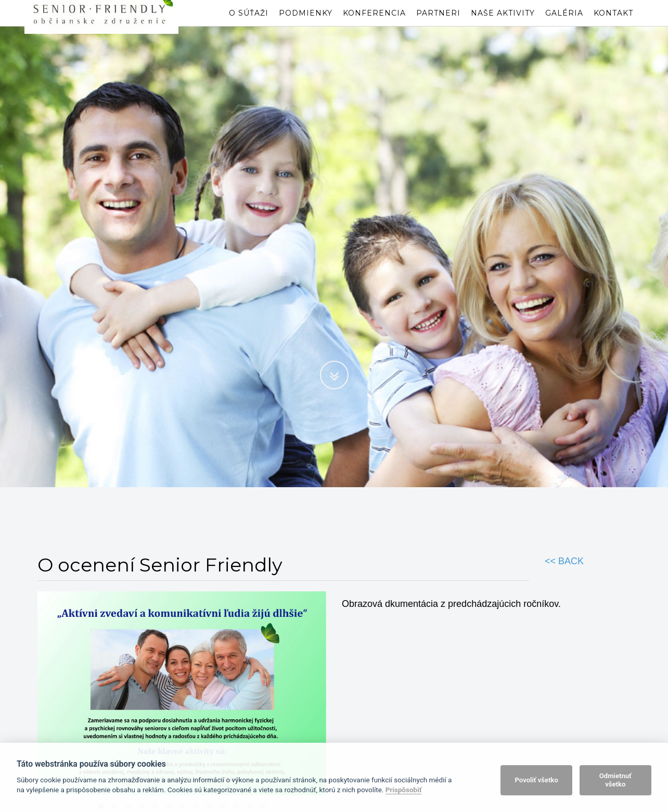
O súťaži (249, 23)
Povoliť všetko (537, 780)
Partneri (438, 23)
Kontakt (613, 23)
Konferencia (374, 23)
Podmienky (306, 23)
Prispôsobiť (404, 790)
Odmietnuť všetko (615, 780)
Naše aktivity (503, 23)
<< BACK (564, 561)
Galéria (564, 23)
